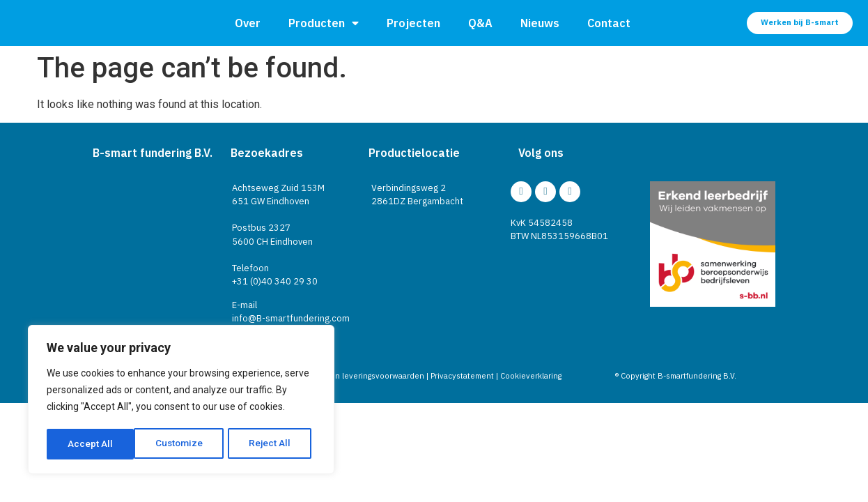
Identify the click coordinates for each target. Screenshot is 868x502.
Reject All (184, 444)
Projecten (413, 23)
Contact (609, 23)
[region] (181, 401)
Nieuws (540, 23)
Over (248, 23)
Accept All (273, 444)
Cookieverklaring (531, 376)
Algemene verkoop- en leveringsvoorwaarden (340, 376)
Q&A (480, 23)
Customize (92, 444)
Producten (324, 23)
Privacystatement (462, 376)
